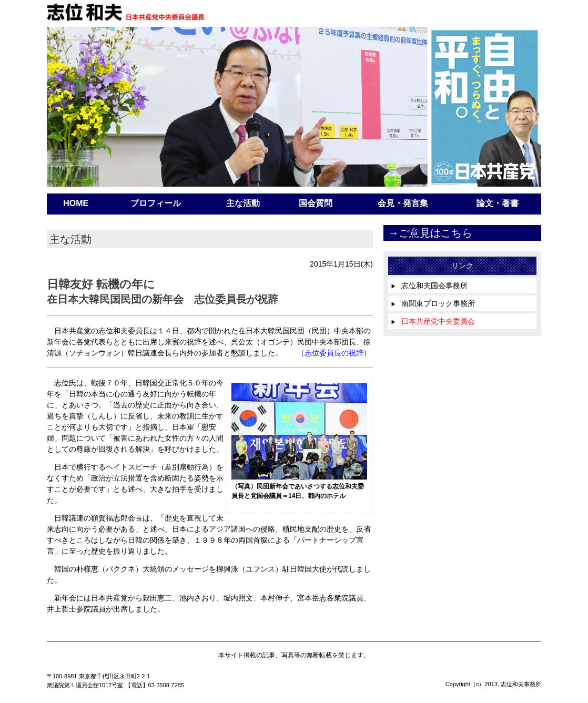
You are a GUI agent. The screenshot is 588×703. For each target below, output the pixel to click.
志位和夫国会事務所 (429, 286)
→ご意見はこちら (430, 233)
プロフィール (156, 203)
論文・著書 (498, 203)
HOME (76, 203)
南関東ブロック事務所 (433, 303)
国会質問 (316, 203)
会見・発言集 (403, 203)
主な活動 (243, 203)
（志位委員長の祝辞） (334, 353)
